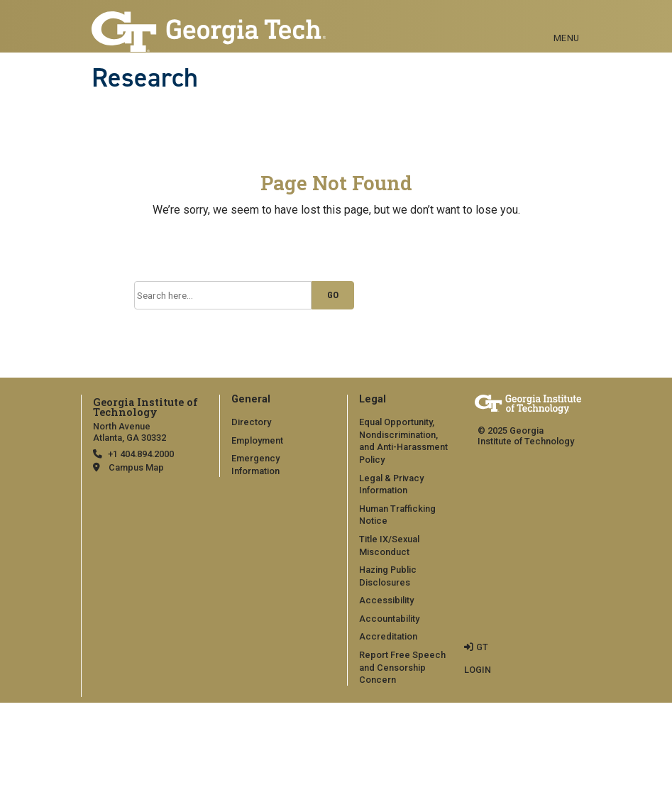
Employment (257, 440)
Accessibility (386, 600)
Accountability (389, 619)
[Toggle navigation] (567, 22)
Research (145, 77)
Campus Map (136, 467)
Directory (251, 422)
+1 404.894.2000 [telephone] (141, 454)
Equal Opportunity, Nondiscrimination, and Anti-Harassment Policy (403, 441)
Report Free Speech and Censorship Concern (402, 667)
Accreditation (388, 636)
